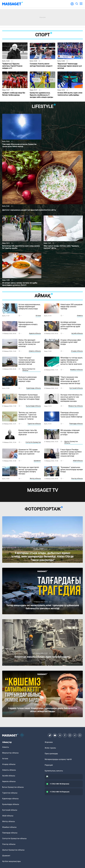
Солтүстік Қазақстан (33, 442)
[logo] (13, 4)
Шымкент (37, 461)
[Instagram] (70, 735)
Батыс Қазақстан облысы (29, 370)
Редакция (49, 765)
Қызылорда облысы (33, 406)
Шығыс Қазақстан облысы (71, 442)
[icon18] (22, 735)
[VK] (60, 735)
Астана (38, 316)
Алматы (80, 316)
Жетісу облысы (35, 478)
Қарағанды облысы (34, 388)
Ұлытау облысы (77, 478)
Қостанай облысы (76, 388)
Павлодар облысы (76, 424)
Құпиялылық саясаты (54, 771)
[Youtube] (55, 735)
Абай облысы (78, 461)
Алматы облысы (35, 351)
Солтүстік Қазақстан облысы (14, 838)
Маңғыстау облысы (76, 406)
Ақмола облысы (35, 333)
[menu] (81, 4)
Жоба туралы (50, 748)
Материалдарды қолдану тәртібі (58, 759)
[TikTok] (50, 735)
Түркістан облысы (34, 424)
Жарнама (49, 742)
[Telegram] (75, 735)
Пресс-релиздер (51, 754)
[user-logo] (72, 5)
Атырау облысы (77, 351)
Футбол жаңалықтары (11, 861)
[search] (77, 4)
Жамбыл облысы (76, 370)
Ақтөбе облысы (77, 333)
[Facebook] (65, 735)
